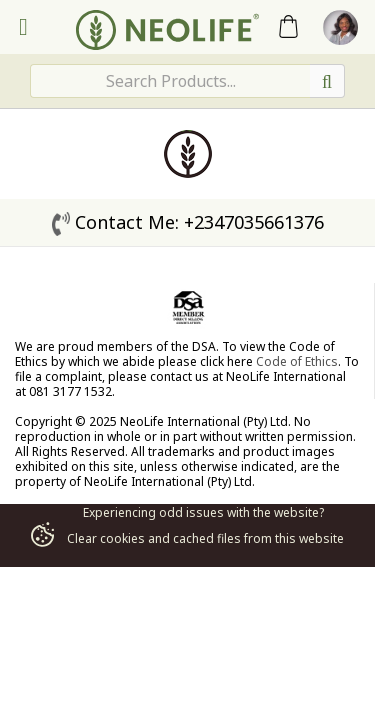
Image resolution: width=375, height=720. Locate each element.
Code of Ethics (297, 361)
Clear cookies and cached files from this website (187, 538)
